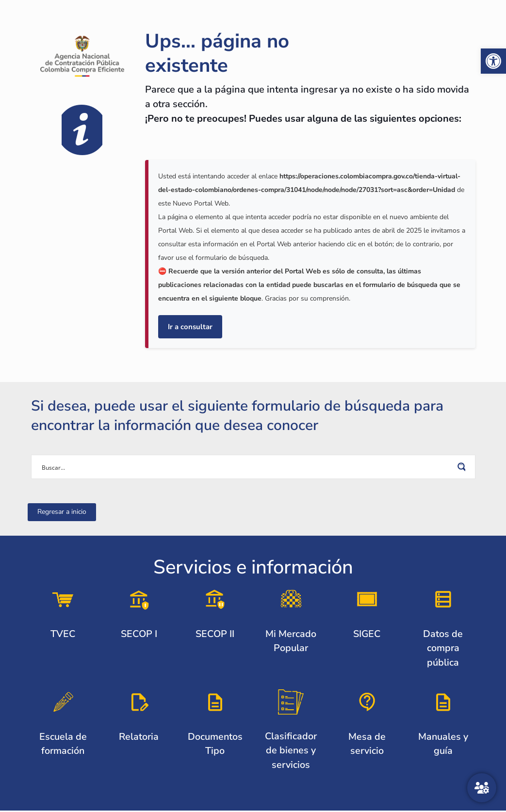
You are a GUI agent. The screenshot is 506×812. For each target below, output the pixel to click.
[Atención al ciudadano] (482, 788)
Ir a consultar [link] (190, 327)
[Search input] (247, 467)
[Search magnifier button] (463, 467)
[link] (493, 61)
